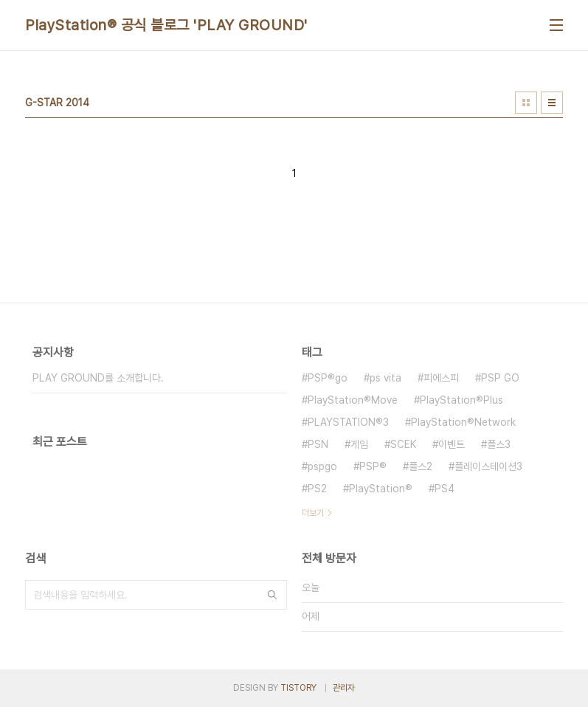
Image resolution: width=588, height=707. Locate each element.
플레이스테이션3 (488, 466)
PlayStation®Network (463, 422)
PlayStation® (381, 489)
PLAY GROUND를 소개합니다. (98, 378)
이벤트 (452, 444)
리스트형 (552, 103)
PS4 (445, 489)
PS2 (317, 489)
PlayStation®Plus (461, 400)
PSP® (373, 466)
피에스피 (441, 378)
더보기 (313, 513)
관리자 (344, 688)
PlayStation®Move (353, 400)
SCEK (403, 444)
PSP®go (328, 378)
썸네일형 (526, 103)
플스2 (421, 466)
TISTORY (298, 688)
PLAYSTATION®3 (348, 422)
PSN (318, 444)
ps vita (385, 378)
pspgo (322, 466)
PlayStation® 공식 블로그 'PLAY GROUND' (166, 25)
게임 (359, 444)
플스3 (499, 444)
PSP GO (500, 378)
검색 (272, 595)
